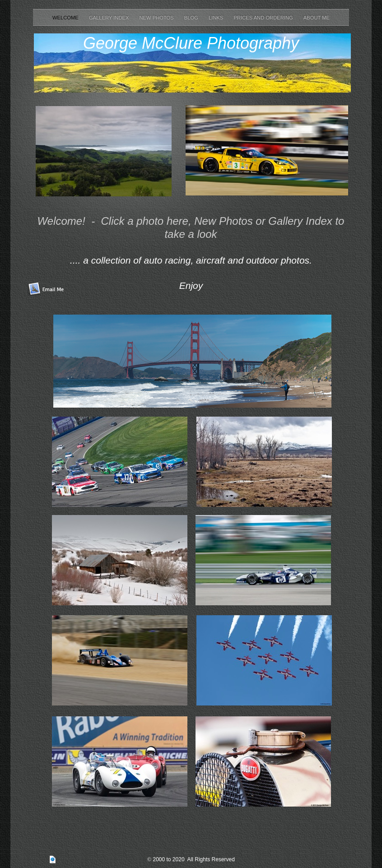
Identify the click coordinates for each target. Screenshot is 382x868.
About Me (317, 18)
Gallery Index (110, 18)
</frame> (307, 589)
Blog (192, 18)
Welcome (66, 18)
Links (217, 18)
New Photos (157, 18)
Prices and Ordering (264, 18)
